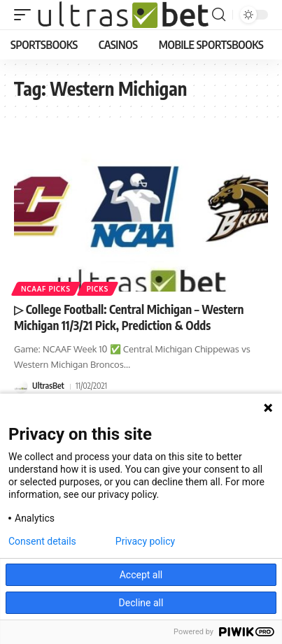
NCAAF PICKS (46, 289)
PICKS (98, 289)
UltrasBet (48, 386)
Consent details (42, 541)
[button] (26, 15)
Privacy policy (145, 541)
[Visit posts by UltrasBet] (21, 387)
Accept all (141, 575)
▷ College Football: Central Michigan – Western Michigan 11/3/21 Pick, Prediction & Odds (129, 317)
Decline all (141, 603)
